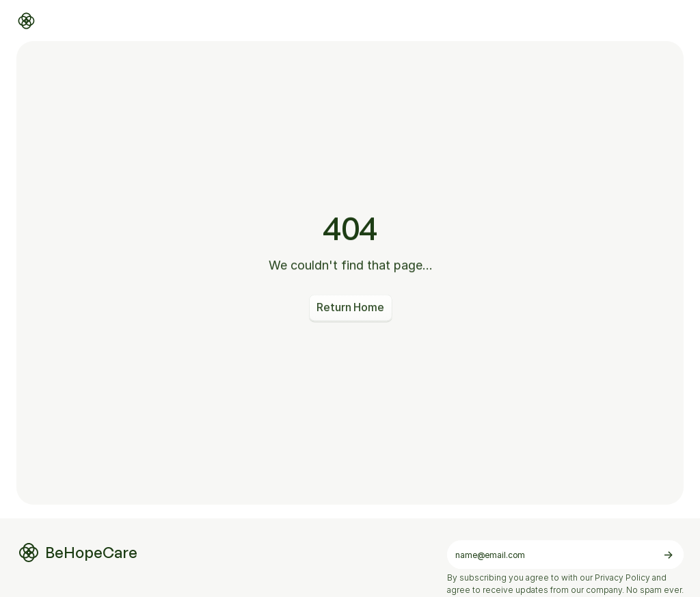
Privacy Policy (622, 578)
